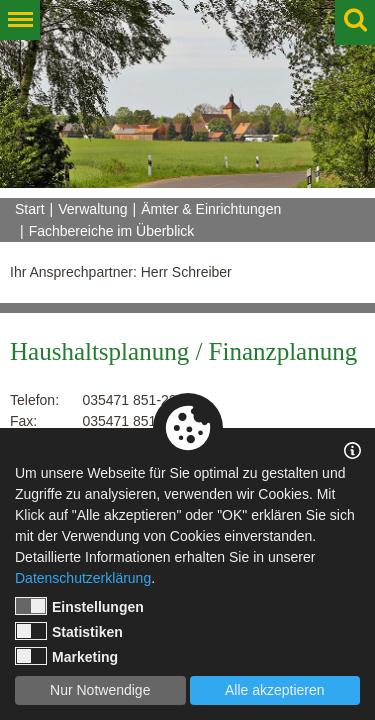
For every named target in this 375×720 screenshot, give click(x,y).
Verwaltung (92, 209)
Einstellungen (79, 606)
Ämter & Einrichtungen (211, 209)
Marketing (66, 656)
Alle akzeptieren (275, 690)
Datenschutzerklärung (83, 578)
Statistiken (69, 631)
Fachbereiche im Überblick (112, 231)
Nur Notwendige (100, 690)
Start (30, 209)
